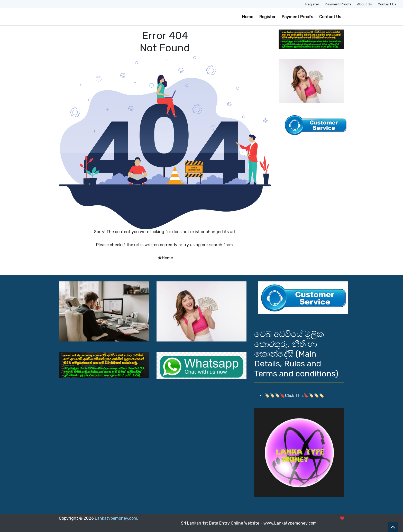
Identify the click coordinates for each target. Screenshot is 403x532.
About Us (364, 4)
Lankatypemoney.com (116, 518)
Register (312, 4)
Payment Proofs (338, 4)
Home (248, 17)
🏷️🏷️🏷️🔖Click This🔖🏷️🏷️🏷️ (294, 396)
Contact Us (387, 4)
